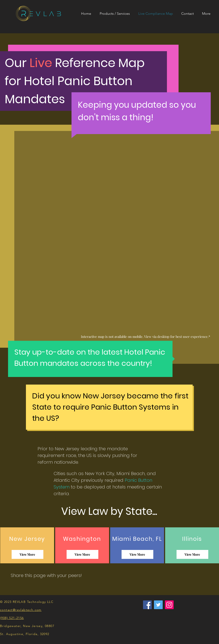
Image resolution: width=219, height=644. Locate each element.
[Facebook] (147, 605)
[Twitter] (158, 605)
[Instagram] (169, 605)
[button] (116, 14)
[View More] (27, 554)
